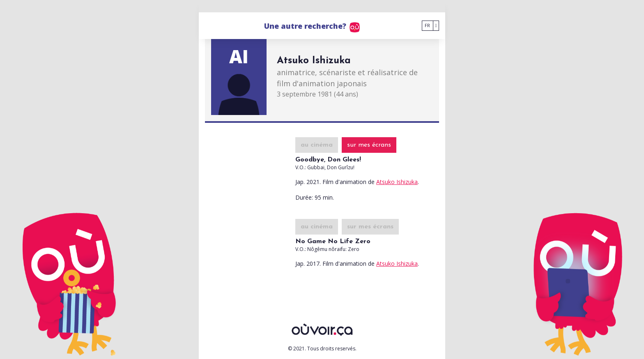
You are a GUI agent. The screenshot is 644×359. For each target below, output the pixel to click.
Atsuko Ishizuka (397, 182)
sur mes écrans (369, 145)
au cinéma (317, 145)
